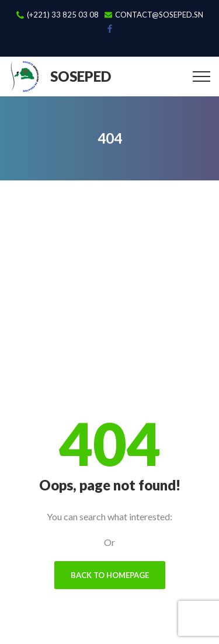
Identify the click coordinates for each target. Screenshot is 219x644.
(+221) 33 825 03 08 (63, 15)
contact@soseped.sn (159, 15)
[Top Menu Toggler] (201, 76)
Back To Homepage (110, 575)
